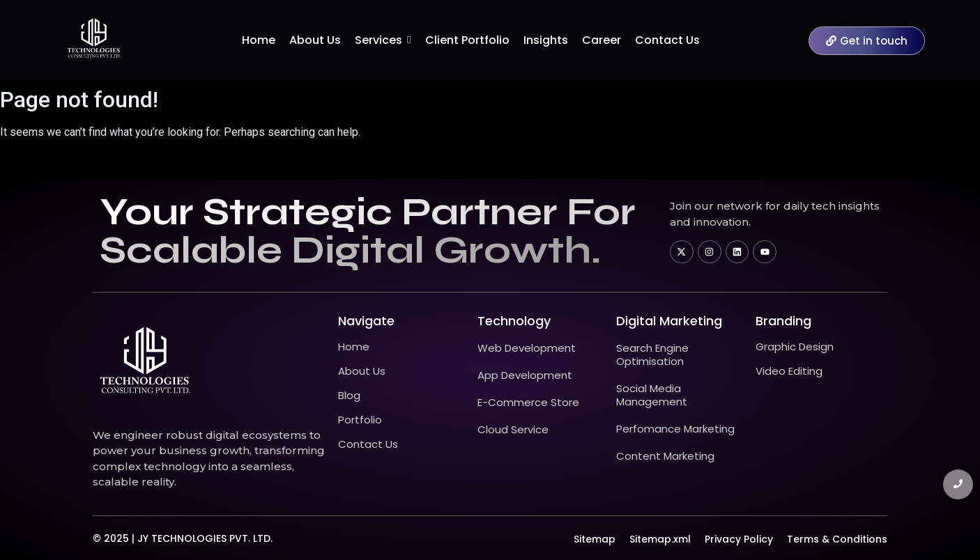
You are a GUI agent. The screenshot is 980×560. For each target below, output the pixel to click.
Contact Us (368, 444)
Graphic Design (795, 347)
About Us (362, 371)
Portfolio (360, 420)
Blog (349, 395)
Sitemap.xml (660, 539)
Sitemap (595, 539)
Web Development (527, 348)
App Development (525, 375)
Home (354, 347)
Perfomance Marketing (675, 429)
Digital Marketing (669, 321)
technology (514, 321)
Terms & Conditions (837, 539)
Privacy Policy (739, 539)
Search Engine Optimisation (652, 355)
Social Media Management (652, 395)
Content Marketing (665, 456)
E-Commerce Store (528, 402)
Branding (783, 321)
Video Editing (789, 371)
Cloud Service (513, 429)
